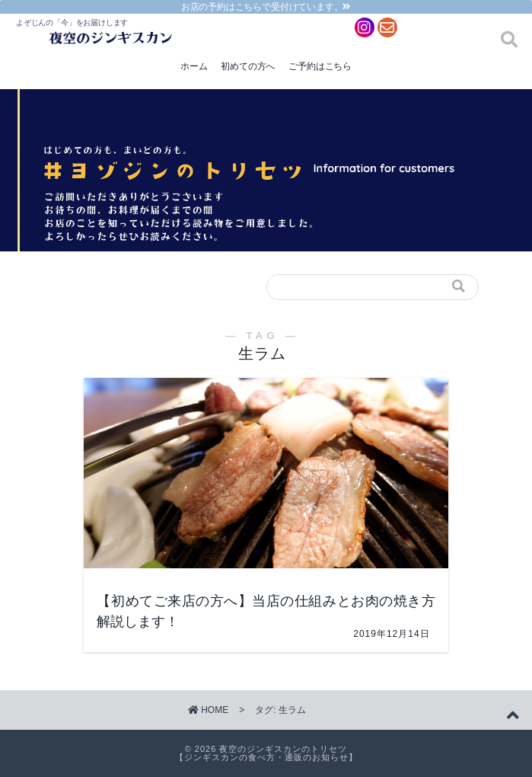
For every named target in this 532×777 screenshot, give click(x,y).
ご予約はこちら (320, 66)
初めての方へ (248, 66)
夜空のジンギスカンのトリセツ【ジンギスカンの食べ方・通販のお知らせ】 (266, 753)
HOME (208, 710)
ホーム (194, 66)
